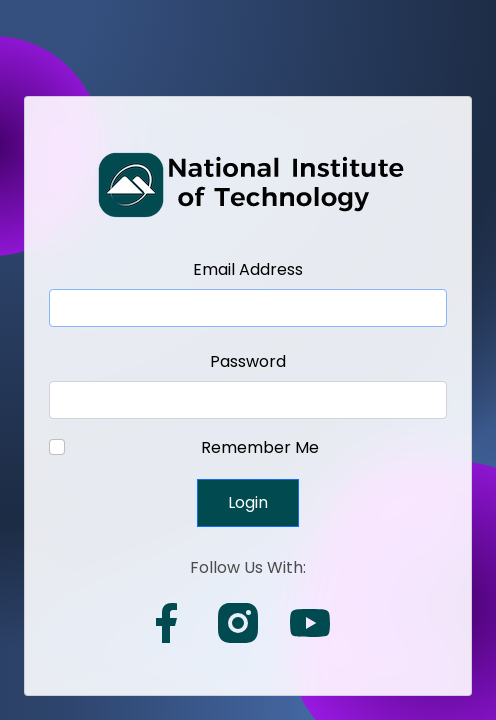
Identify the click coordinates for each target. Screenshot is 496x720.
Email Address (248, 269)
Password (248, 361)
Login (248, 502)
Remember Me (260, 447)
